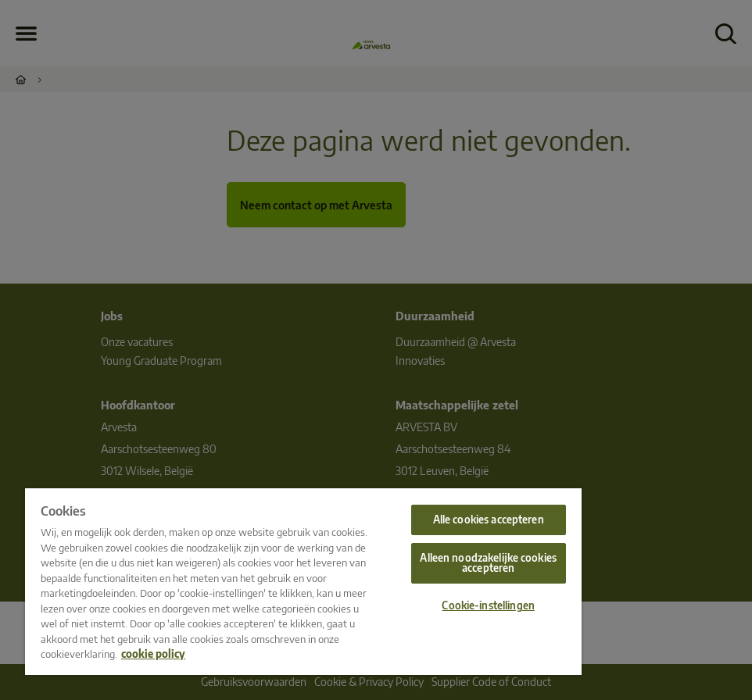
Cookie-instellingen (488, 605)
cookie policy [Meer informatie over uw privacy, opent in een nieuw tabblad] (153, 654)
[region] (303, 582)
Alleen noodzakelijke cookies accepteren (488, 563)
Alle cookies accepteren (489, 520)
